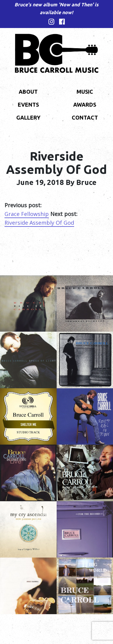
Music (85, 92)
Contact (85, 117)
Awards (85, 105)
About (28, 92)
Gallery (28, 117)
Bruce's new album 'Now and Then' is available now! (56, 8)
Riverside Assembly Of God (39, 223)
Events (28, 105)
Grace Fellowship (27, 214)
